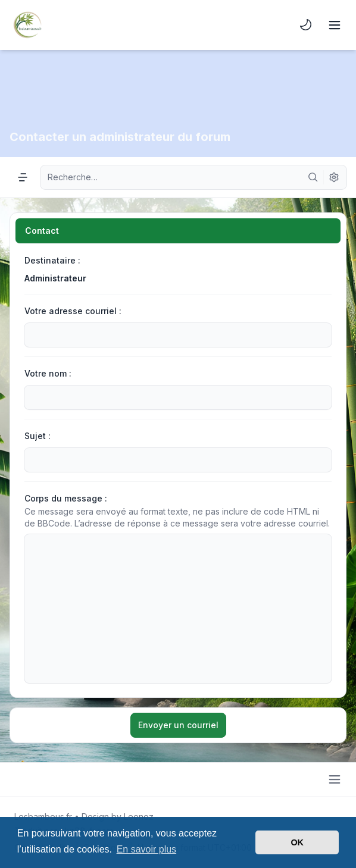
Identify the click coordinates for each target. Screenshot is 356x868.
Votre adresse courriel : (73, 311)
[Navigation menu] (23, 177)
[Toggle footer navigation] (335, 779)
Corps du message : (66, 498)
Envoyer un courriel (178, 725)
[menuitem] (306, 25)
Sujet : (38, 436)
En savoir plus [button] (147, 849)
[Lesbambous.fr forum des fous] (27, 25)
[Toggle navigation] (335, 25)
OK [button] (297, 842)
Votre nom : (48, 373)
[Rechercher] (313, 177)
